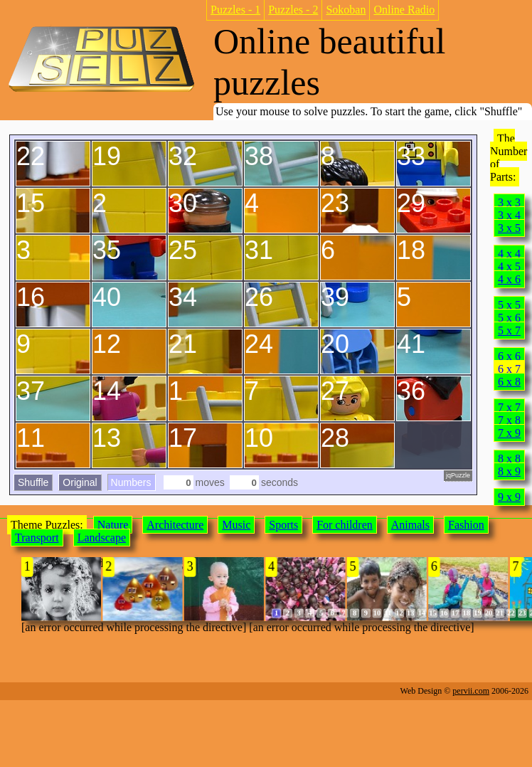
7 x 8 (509, 420)
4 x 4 (509, 254)
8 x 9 (509, 471)
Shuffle (33, 482)
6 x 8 (509, 382)
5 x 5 (509, 305)
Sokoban (346, 10)
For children (345, 525)
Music (236, 525)
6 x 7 (509, 369)
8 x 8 (509, 459)
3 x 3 (509, 202)
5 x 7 (509, 330)
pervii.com (471, 691)
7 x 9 (509, 433)
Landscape (102, 538)
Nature (113, 525)
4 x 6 (509, 279)
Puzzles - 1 (235, 10)
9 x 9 (509, 497)
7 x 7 (509, 407)
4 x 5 (509, 266)
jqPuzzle (458, 475)
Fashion (466, 525)
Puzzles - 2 (293, 10)
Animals (410, 525)
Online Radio (404, 10)
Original (80, 482)
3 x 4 (509, 215)
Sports (283, 525)
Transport (37, 538)
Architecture (175, 525)
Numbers (131, 482)
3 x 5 (509, 228)
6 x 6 (509, 356)
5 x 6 (509, 318)
